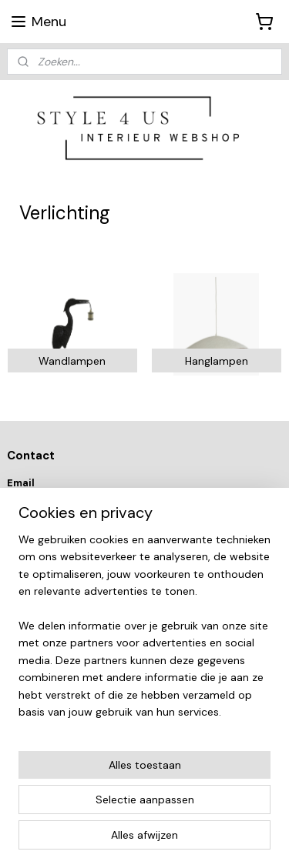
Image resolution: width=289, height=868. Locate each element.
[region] (144, 632)
